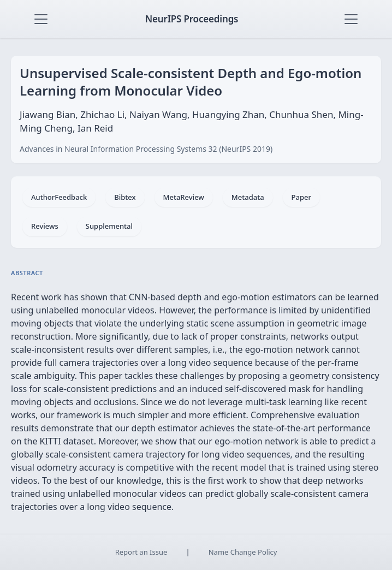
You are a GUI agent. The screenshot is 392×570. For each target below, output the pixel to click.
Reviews (45, 226)
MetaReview (184, 197)
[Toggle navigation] (41, 19)
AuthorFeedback (59, 197)
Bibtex (125, 197)
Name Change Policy (243, 552)
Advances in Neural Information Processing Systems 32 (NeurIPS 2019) (146, 149)
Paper (301, 197)
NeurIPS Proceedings (192, 19)
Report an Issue (141, 552)
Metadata (248, 197)
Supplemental (109, 226)
